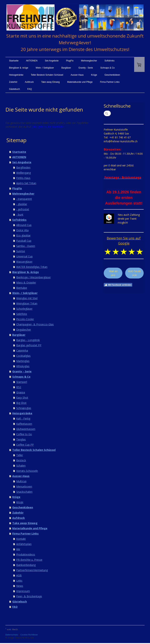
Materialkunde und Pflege (80, 82)
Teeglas (21, 439)
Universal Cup (24, 256)
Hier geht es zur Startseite (48, 127)
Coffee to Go (24, 434)
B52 (19, 387)
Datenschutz (12, 635)
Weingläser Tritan (27, 303)
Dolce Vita (22, 230)
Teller (20, 455)
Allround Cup (24, 225)
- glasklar (22, 204)
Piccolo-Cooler (25, 319)
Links (19, 581)
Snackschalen (24, 492)
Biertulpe (22, 288)
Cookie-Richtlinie (29, 635)
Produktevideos (26, 554)
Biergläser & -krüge (19, 68)
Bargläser (66, 68)
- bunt (20, 215)
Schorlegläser (24, 309)
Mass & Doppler (26, 282)
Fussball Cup (24, 241)
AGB (19, 575)
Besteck (21, 460)
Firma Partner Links (110, 82)
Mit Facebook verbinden (118, 285)
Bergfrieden (23, 167)
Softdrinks (109, 61)
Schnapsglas (24, 408)
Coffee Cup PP (25, 445)
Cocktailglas (23, 356)
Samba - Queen (26, 246)
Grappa (21, 392)
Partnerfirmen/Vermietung (32, 570)
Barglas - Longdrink (28, 340)
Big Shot (21, 403)
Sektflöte (22, 314)
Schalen (21, 466)
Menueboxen (24, 486)
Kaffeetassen (24, 424)
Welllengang (24, 173)
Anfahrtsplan (24, 544)
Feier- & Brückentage (29, 596)
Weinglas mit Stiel (27, 298)
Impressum (23, 591)
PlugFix (70, 61)
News (20, 586)
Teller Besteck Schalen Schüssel (47, 75)
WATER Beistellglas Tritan (32, 267)
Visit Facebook (134, 273)
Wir (18, 549)
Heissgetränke (16, 75)
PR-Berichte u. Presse (29, 560)
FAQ (30, 89)
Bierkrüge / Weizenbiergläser (33, 277)
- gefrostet (23, 209)
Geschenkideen (112, 75)
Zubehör (13, 82)
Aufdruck (29, 82)
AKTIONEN (32, 61)
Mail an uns (113, 273)
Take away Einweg (50, 82)
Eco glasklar (23, 235)
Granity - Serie (86, 68)
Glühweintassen (26, 429)
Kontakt (21, 539)
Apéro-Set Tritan (26, 183)
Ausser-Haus (77, 75)
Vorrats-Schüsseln (27, 471)
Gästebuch (15, 89)
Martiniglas (23, 361)
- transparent (24, 199)
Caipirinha (22, 350)
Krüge (94, 75)
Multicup (21, 481)
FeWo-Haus (23, 178)
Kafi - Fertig (23, 418)
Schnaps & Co (108, 68)
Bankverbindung (26, 565)
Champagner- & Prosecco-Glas (35, 324)
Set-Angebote (52, 61)
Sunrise (21, 251)
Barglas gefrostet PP (29, 345)
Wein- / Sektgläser (45, 68)
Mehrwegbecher (89, 61)
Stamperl (22, 382)
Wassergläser (24, 262)
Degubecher (24, 330)
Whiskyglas (23, 366)
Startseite (14, 61)
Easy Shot (22, 398)
